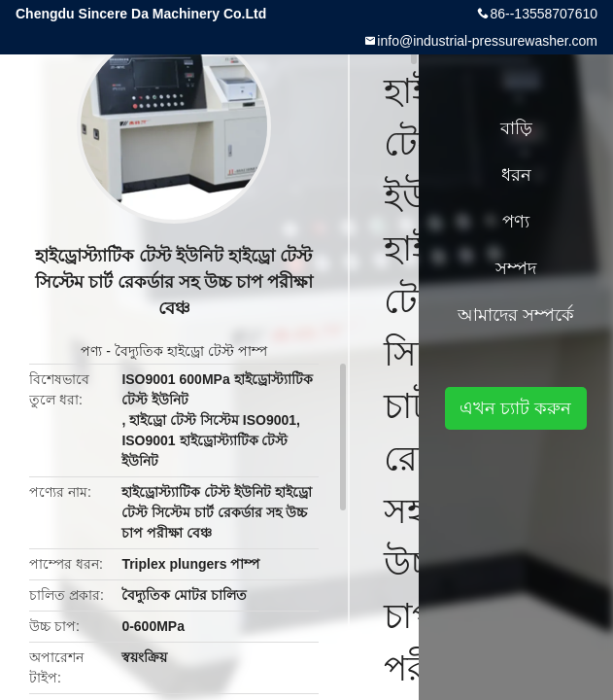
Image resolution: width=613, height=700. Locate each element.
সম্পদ (516, 268)
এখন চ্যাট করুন (515, 408)
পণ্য (91, 351)
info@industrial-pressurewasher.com (487, 41)
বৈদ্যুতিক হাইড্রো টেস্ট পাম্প (191, 351)
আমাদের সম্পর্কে (516, 315)
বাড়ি (516, 128)
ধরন (516, 175)
